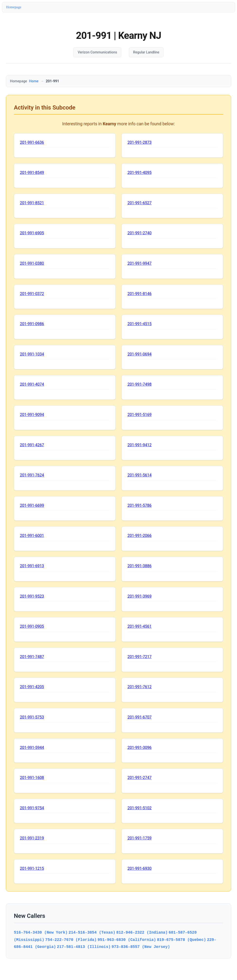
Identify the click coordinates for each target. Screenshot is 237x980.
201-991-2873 (140, 142)
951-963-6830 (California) (127, 940)
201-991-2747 (140, 778)
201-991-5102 (140, 808)
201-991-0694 (140, 354)
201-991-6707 (140, 717)
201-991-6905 (32, 233)
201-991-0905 (32, 626)
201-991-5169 (140, 415)
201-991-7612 (140, 687)
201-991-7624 (32, 475)
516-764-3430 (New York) (41, 932)
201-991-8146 (140, 294)
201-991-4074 (32, 384)
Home (34, 81)
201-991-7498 (140, 384)
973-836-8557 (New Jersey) (141, 947)
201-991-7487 (32, 657)
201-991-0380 (32, 263)
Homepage (14, 7)
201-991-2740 (140, 233)
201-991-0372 (32, 294)
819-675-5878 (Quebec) (182, 940)
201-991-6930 (140, 868)
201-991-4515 (140, 324)
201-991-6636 (32, 142)
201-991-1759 (140, 838)
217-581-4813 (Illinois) (84, 947)
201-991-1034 (32, 354)
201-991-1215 (32, 868)
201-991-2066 (140, 536)
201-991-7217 (140, 657)
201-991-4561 (140, 626)
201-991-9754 (32, 808)
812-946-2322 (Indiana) (142, 932)
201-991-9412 (140, 445)
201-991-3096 (140, 748)
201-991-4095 (140, 173)
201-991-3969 (140, 596)
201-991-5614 (140, 475)
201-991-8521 (32, 203)
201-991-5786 (140, 505)
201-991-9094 (32, 415)
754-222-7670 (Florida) (71, 940)
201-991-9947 (140, 263)
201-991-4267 (32, 445)
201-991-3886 (140, 566)
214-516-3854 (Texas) (92, 932)
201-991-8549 (32, 173)
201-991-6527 (140, 203)
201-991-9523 (32, 596)
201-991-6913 (32, 566)
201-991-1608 (32, 778)
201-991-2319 (32, 838)
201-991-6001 (32, 536)
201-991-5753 (32, 717)
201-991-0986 (32, 324)
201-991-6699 (32, 505)
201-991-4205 (32, 687)
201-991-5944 (32, 748)
